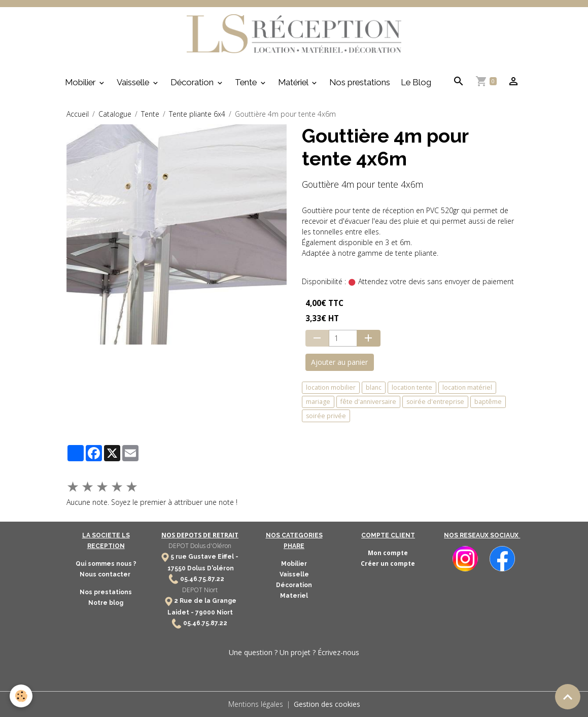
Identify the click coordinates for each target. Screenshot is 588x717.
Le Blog (416, 82)
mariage (318, 402)
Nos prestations (360, 82)
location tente (412, 387)
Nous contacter (106, 574)
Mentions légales (256, 704)
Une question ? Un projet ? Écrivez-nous (294, 652)
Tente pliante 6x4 (197, 114)
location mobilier (331, 387)
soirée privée (326, 416)
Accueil (78, 114)
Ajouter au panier (339, 362)
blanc (374, 387)
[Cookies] (22, 696)
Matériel (294, 82)
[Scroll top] (568, 697)
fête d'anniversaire (368, 402)
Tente (247, 82)
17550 (177, 568)
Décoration (193, 82)
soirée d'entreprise (435, 402)
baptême (488, 402)
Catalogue (115, 114)
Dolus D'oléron (210, 568)
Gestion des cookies (327, 704)
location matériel (467, 387)
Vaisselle (134, 82)
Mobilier (81, 82)
